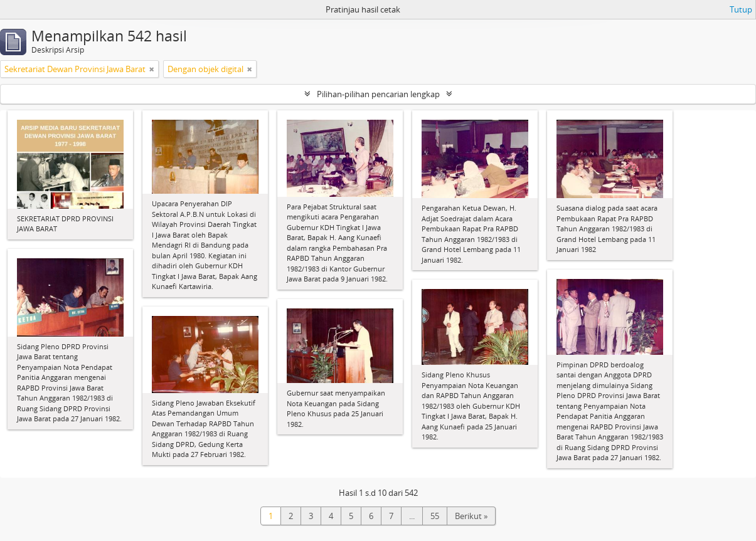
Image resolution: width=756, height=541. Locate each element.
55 (435, 516)
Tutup (741, 9)
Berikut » (471, 516)
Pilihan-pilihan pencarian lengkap (378, 94)
